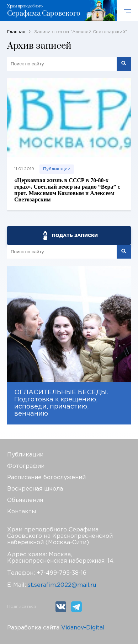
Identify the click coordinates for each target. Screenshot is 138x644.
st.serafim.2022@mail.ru (62, 585)
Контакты (22, 512)
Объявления (25, 500)
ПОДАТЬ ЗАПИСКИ (75, 235)
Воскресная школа (35, 489)
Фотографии (26, 466)
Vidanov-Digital (83, 628)
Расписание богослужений (46, 478)
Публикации (57, 169)
